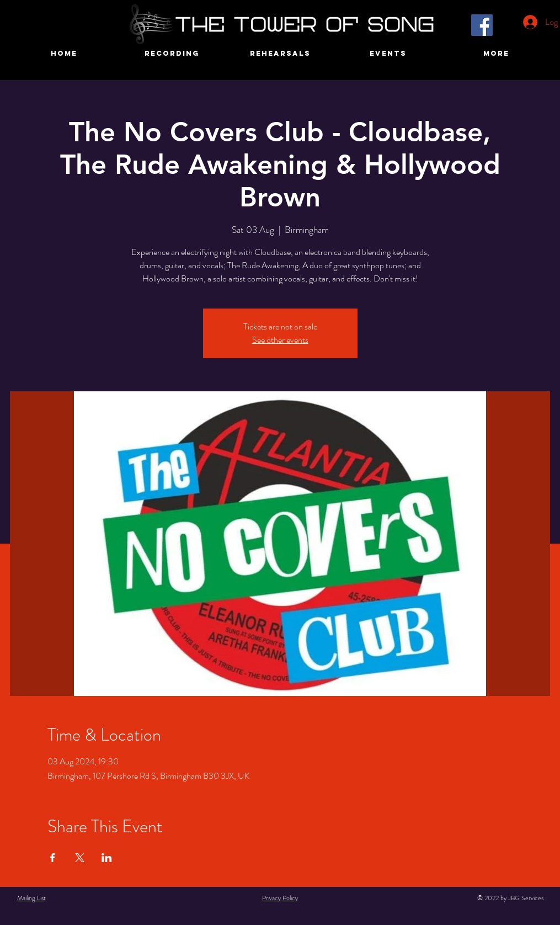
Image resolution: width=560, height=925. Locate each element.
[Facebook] (482, 25)
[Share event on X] (80, 858)
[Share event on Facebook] (53, 858)
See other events (280, 340)
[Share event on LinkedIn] (107, 858)
